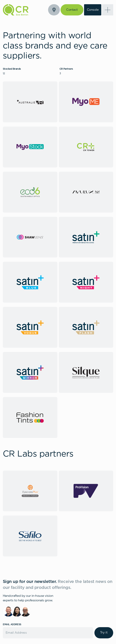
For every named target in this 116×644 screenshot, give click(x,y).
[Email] (48, 633)
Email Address (12, 625)
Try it (104, 633)
